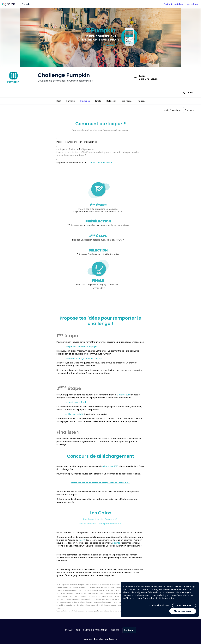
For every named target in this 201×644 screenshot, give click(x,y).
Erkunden (27, 4)
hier (129, 598)
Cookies (115, 630)
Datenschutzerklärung (95, 630)
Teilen (187, 91)
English (189, 111)
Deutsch (129, 630)
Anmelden (192, 4)
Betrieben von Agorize (106, 639)
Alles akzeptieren (183, 611)
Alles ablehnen (184, 605)
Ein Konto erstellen (173, 4)
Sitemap (69, 630)
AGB (78, 630)
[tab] (59, 101)
